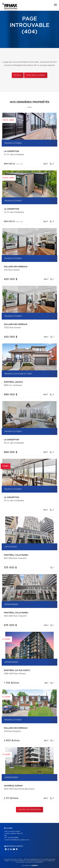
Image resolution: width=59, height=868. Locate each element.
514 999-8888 (13, 838)
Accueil (18, 75)
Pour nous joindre (36, 75)
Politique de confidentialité (36, 861)
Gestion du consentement (34, 862)
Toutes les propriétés (30, 810)
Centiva (34, 865)
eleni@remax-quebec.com (20, 840)
